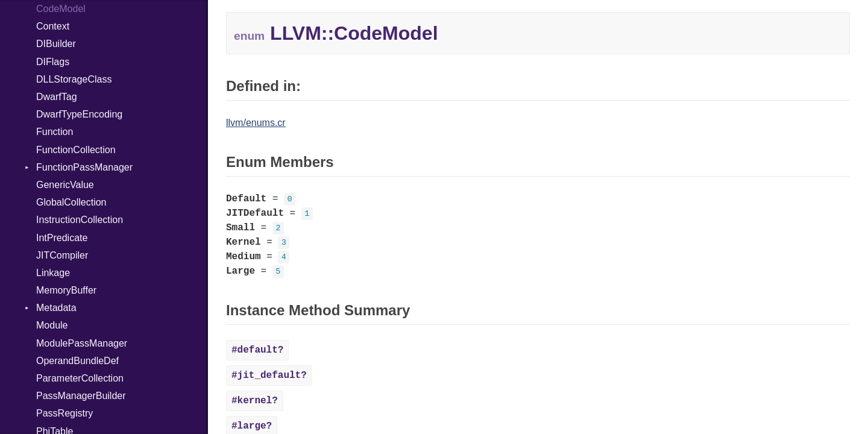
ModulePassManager (82, 343)
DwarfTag (57, 97)
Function (55, 132)
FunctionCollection (76, 150)
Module (52, 325)
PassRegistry (64, 413)
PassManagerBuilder (81, 396)
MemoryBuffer (66, 290)
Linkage (53, 273)
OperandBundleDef (77, 361)
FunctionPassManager (84, 167)
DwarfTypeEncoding (79, 114)
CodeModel (61, 9)
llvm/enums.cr (256, 123)
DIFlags (53, 62)
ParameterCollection (80, 378)
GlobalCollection (71, 202)
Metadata (56, 308)
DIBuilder (56, 44)
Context (53, 26)
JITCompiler (62, 255)
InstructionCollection (80, 220)
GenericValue (65, 185)
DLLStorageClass (74, 79)
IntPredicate (62, 238)
